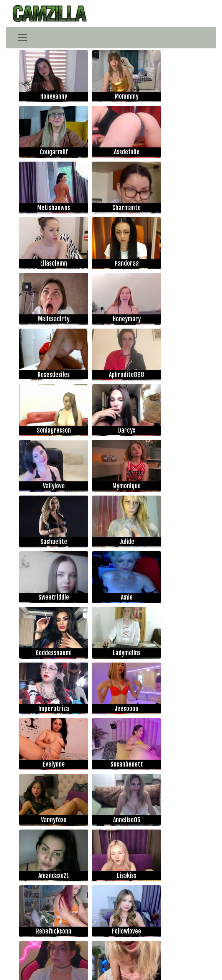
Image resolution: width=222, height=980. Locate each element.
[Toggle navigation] (23, 38)
